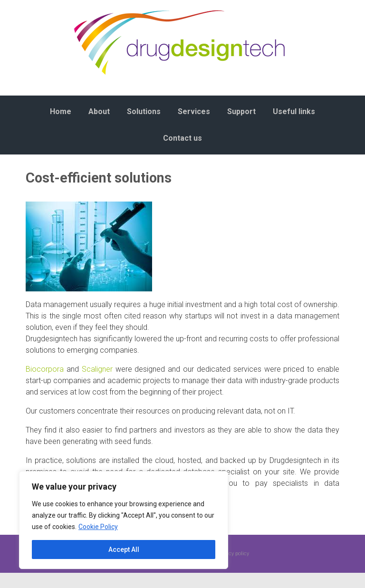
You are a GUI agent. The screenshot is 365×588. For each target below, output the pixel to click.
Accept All (124, 549)
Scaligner (97, 369)
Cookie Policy (98, 527)
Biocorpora (45, 369)
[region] (124, 520)
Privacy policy (233, 554)
